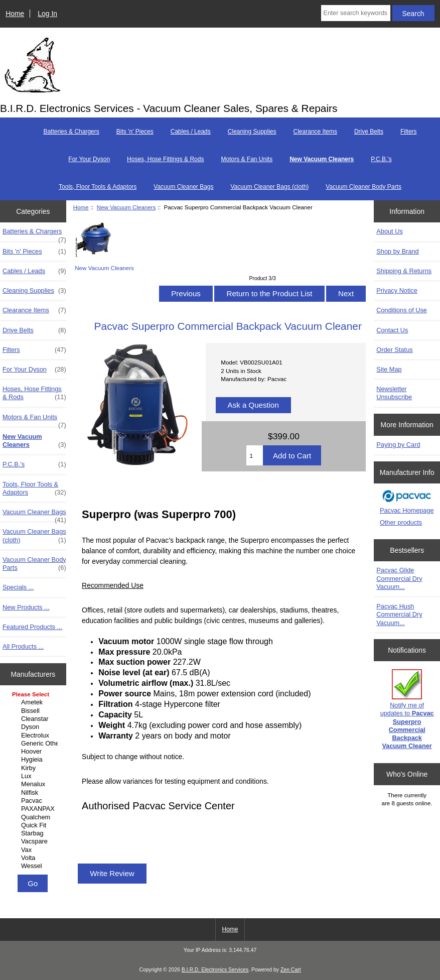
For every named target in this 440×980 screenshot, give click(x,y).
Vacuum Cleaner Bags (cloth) (270, 187)
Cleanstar (34, 719)
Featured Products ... (32, 627)
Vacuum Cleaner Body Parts (363, 187)
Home (15, 14)
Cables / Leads (191, 132)
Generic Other (34, 744)
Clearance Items (315, 132)
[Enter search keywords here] (356, 13)
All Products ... (23, 646)
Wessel (34, 866)
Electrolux (34, 736)
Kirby (34, 768)
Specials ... (18, 587)
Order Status (394, 350)
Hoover (34, 752)
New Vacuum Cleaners (126, 207)
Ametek (34, 702)
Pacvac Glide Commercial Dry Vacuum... (399, 578)
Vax (34, 850)
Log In (47, 14)
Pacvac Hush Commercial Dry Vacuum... (399, 614)
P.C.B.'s (381, 159)
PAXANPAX (34, 809)
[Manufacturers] (33, 781)
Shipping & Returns (404, 271)
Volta (34, 858)
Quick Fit (34, 825)
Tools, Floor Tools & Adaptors (98, 187)
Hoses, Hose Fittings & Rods (165, 159)
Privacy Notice (397, 290)
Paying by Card (398, 445)
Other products (401, 522)
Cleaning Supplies (252, 132)
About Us (389, 231)
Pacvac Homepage (407, 510)
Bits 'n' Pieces (135, 132)
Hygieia (34, 760)
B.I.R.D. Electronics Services (215, 970)
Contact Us (392, 330)
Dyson (34, 727)
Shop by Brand (397, 251)
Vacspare (34, 841)
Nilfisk (34, 793)
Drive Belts (369, 132)
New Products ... (26, 607)
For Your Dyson (89, 159)
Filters (409, 132)
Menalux (34, 784)
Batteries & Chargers (71, 132)
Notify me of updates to (407, 709)
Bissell (34, 711)
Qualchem (34, 817)
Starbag (34, 833)
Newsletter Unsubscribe (394, 393)
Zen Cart (291, 970)
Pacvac (34, 801)
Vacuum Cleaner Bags (183, 187)
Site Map (389, 369)
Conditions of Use (402, 310)
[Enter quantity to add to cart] (255, 455)
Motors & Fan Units (247, 159)
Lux (34, 776)
